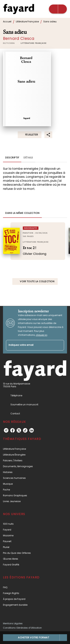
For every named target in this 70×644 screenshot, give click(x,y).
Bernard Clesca (19, 38)
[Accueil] (19, 9)
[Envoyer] (60, 345)
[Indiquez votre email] (30, 345)
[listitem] (6, 430)
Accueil (7, 22)
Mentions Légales (13, 623)
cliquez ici (42, 335)
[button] (34, 43)
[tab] (12, 158)
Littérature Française (27, 22)
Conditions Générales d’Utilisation (22, 628)
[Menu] (58, 9)
